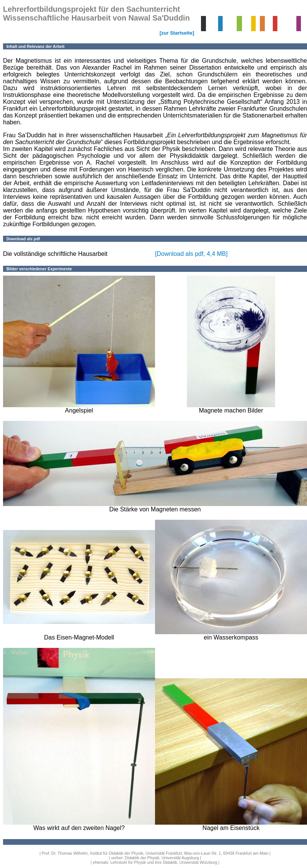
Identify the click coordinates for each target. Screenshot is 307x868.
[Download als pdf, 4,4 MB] (191, 254)
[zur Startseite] (177, 33)
